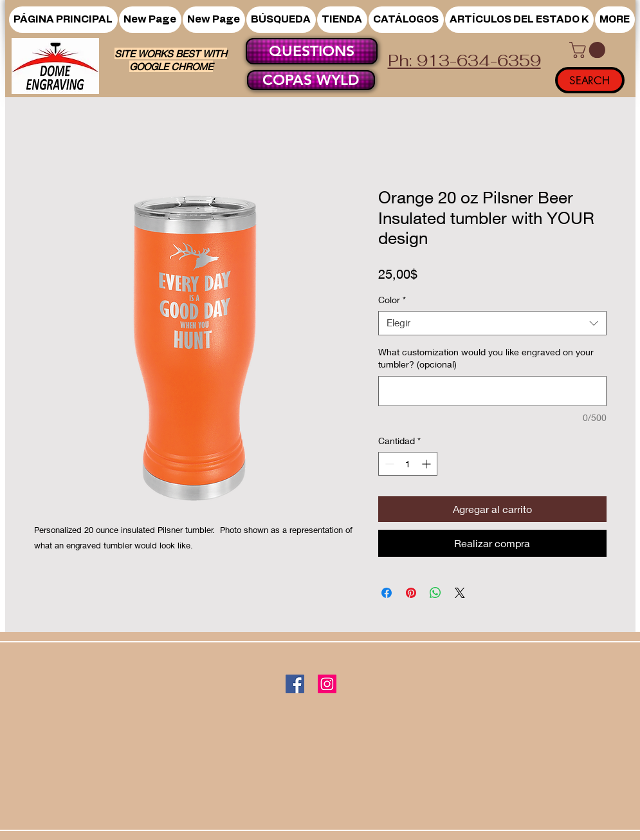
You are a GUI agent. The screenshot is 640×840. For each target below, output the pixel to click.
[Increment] (427, 464)
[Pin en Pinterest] (411, 593)
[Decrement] (388, 464)
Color (392, 300)
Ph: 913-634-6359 (464, 61)
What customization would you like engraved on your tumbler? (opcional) (486, 358)
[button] (342, 20)
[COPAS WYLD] (311, 80)
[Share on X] (460, 593)
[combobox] (492, 323)
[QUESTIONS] (312, 51)
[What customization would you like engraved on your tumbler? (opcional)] (492, 391)
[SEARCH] (590, 80)
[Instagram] (327, 684)
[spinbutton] (408, 464)
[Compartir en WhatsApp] (435, 593)
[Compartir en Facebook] (387, 593)
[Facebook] (295, 684)
